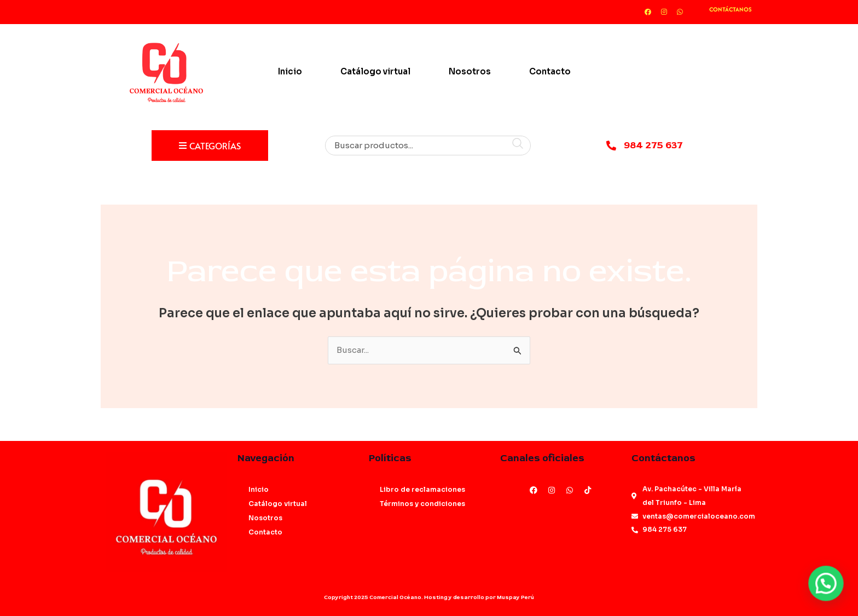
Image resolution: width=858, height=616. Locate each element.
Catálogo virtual (375, 71)
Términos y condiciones (422, 504)
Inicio (290, 71)
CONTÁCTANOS (731, 9)
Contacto (550, 71)
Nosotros (470, 71)
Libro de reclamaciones (422, 489)
